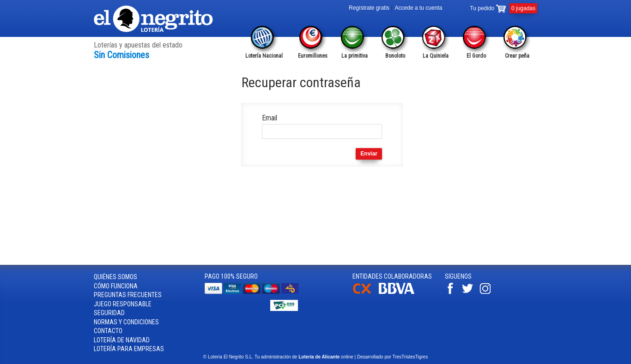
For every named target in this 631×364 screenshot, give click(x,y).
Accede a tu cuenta (419, 8)
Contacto (108, 331)
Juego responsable (123, 304)
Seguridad (109, 313)
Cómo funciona (116, 286)
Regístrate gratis (369, 8)
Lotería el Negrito (154, 19)
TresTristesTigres (410, 357)
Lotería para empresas (129, 349)
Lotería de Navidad (122, 340)
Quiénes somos (115, 277)
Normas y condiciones (126, 322)
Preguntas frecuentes (128, 295)
